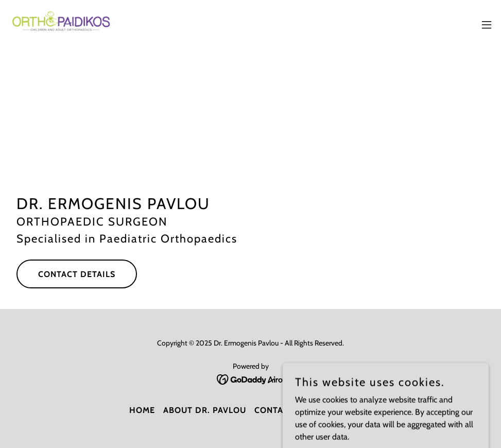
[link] (63, 25)
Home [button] (142, 410)
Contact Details (77, 274)
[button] (487, 25)
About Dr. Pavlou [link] (205, 410)
